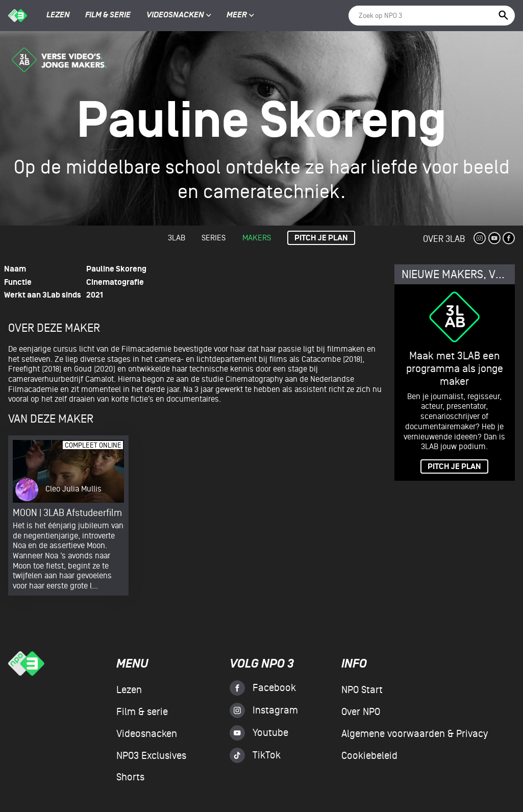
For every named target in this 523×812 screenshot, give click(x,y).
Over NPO (361, 712)
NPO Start (362, 690)
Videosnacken (175, 15)
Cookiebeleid (369, 756)
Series (214, 238)
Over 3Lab (444, 239)
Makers (257, 238)
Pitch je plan (321, 238)
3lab (177, 238)
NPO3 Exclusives (151, 756)
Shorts (130, 777)
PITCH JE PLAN (454, 467)
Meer (240, 15)
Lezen (58, 15)
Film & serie (108, 15)
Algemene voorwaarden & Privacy (415, 734)
